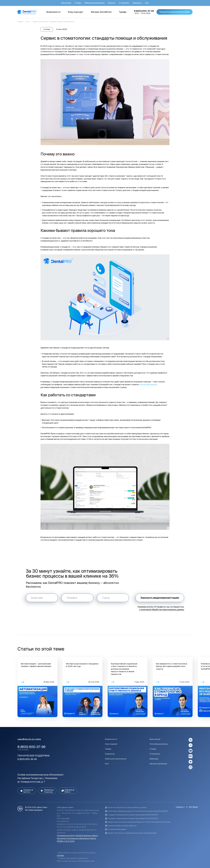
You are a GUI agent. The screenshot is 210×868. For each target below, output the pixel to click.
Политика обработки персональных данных (126, 807)
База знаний (155, 739)
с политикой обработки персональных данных (162, 610)
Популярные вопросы (159, 744)
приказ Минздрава (148, 385)
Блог (107, 764)
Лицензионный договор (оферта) (121, 826)
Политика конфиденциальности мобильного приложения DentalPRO (137, 811)
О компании (155, 754)
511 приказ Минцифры (116, 829)
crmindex (60, 855)
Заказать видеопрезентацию (160, 598)
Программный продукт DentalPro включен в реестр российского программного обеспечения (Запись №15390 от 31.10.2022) (77, 838)
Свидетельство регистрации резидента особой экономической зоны (138, 822)
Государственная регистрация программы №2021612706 (132, 818)
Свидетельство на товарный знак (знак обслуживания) (131, 833)
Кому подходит (111, 744)
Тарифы (108, 749)
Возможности (111, 739)
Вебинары (154, 759)
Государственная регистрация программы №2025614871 (132, 815)
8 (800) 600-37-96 (31, 747)
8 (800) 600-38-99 (27, 759)
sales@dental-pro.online (29, 739)
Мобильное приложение (116, 759)
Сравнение (110, 754)
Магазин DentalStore (158, 764)
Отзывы (153, 749)
